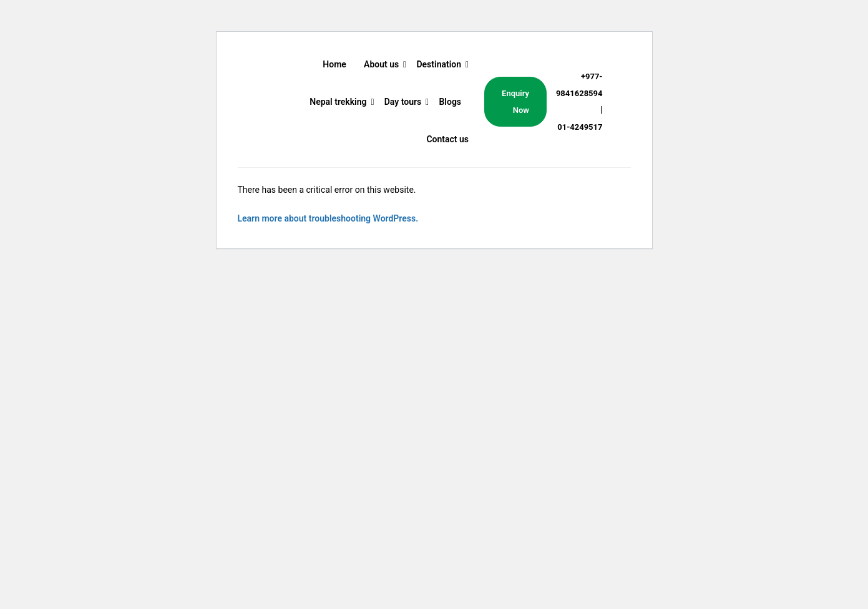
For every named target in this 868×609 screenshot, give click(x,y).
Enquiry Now (515, 102)
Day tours (403, 102)
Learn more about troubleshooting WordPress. (328, 218)
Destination (439, 64)
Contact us (447, 139)
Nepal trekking (338, 102)
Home (334, 64)
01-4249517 (580, 127)
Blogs (450, 102)
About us (381, 64)
